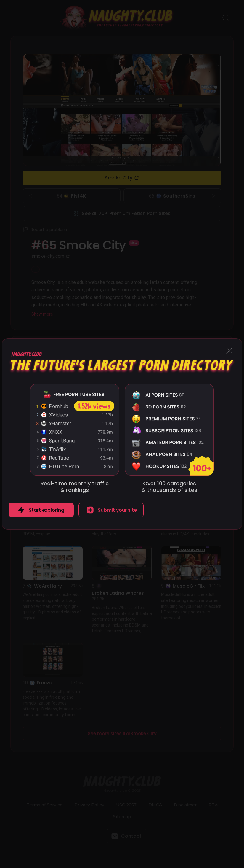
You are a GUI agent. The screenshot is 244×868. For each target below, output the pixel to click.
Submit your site (117, 510)
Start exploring (46, 510)
